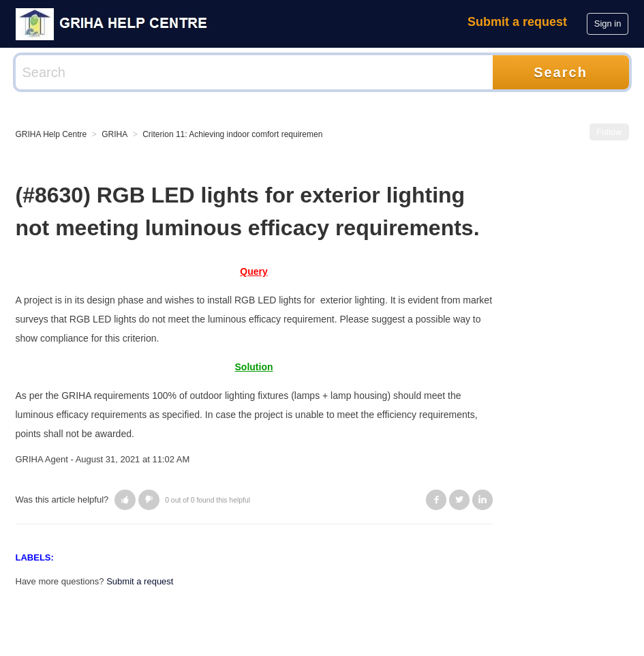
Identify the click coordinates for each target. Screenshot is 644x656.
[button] (125, 500)
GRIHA (114, 134)
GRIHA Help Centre (51, 134)
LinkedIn (482, 500)
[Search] (254, 72)
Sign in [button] (608, 24)
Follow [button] (609, 132)
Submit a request (517, 22)
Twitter (459, 500)
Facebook (436, 500)
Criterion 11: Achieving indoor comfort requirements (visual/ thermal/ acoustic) (283, 134)
